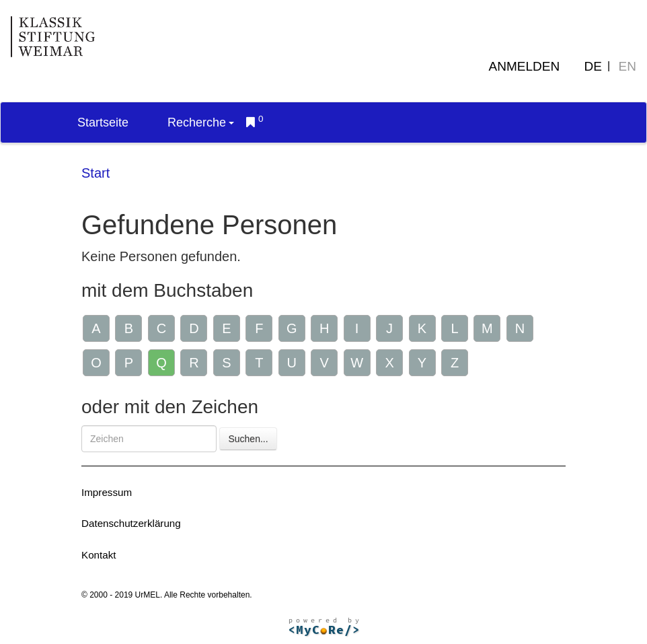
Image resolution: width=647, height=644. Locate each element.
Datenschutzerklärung (131, 523)
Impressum (107, 492)
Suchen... (248, 439)
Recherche (201, 122)
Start (96, 173)
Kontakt (99, 555)
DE (593, 66)
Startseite (103, 122)
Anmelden (525, 66)
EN (627, 66)
